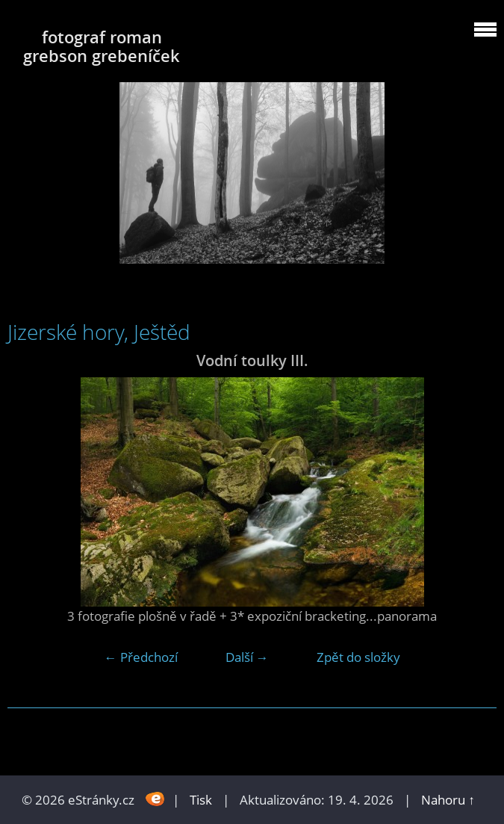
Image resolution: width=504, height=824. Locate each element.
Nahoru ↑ (448, 800)
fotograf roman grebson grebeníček (102, 46)
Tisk (201, 800)
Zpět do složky (358, 657)
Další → (247, 657)
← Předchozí (141, 657)
